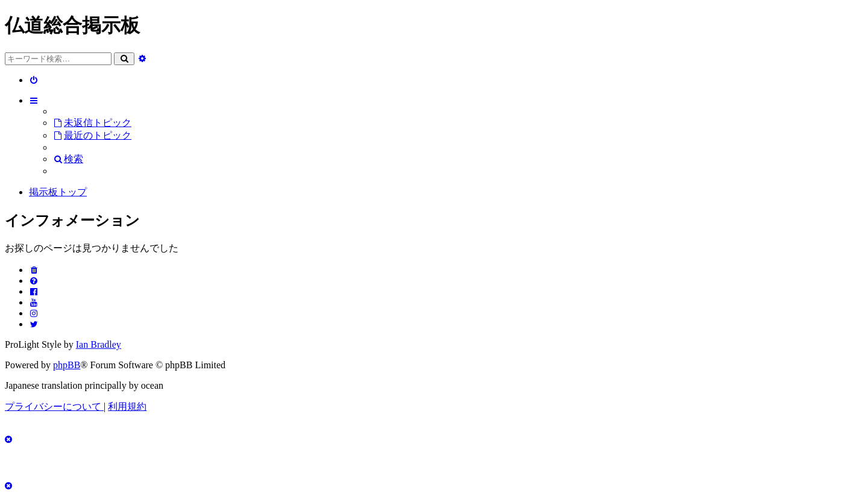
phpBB (67, 365)
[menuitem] (34, 80)
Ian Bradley (99, 344)
